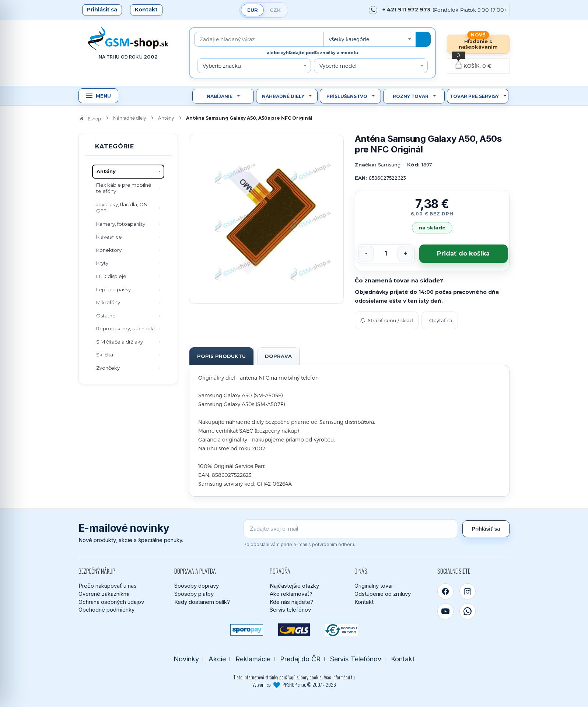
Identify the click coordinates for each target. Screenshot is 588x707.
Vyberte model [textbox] (338, 66)
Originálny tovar (374, 586)
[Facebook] (445, 591)
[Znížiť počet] (366, 254)
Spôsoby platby (194, 594)
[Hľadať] (423, 39)
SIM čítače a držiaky (120, 342)
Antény (106, 171)
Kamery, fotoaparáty (121, 224)
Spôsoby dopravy (197, 586)
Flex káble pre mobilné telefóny (124, 188)
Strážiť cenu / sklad (387, 320)
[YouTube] (445, 611)
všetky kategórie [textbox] (349, 39)
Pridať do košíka (463, 254)
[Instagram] (468, 591)
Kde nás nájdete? (291, 602)
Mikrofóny (108, 302)
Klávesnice (109, 237)
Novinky (186, 659)
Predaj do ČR (300, 659)
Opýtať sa (441, 320)
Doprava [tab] (278, 356)
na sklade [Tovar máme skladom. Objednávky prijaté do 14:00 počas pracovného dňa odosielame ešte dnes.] (432, 228)
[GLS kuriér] (294, 630)
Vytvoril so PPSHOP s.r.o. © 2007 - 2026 (294, 685)
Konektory (109, 250)
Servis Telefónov (356, 659)
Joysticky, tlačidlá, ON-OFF (123, 208)
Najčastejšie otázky (294, 586)
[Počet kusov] (386, 254)
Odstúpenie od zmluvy (383, 594)
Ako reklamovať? (291, 594)
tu (353, 677)
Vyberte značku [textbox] (222, 66)
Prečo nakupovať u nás (108, 586)
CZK (275, 10)
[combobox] (370, 39)
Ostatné (106, 316)
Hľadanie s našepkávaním (478, 44)
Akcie (217, 659)
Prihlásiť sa (102, 10)
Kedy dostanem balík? (202, 602)
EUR (253, 10)
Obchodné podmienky (106, 610)
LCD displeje (111, 276)
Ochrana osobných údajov (111, 602)
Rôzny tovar (411, 96)
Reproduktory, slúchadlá (125, 328)
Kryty (102, 263)
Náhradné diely (283, 96)
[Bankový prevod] (341, 630)
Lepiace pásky (113, 289)
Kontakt (146, 10)
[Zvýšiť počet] (405, 254)
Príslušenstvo (347, 96)
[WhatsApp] (468, 611)
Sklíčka (105, 355)
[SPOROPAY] (247, 630)
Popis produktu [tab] (221, 356)
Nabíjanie (220, 96)
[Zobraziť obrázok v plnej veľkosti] (266, 219)
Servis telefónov (290, 610)
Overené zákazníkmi (104, 594)
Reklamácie (253, 659)
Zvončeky (108, 368)
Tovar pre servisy (474, 96)
